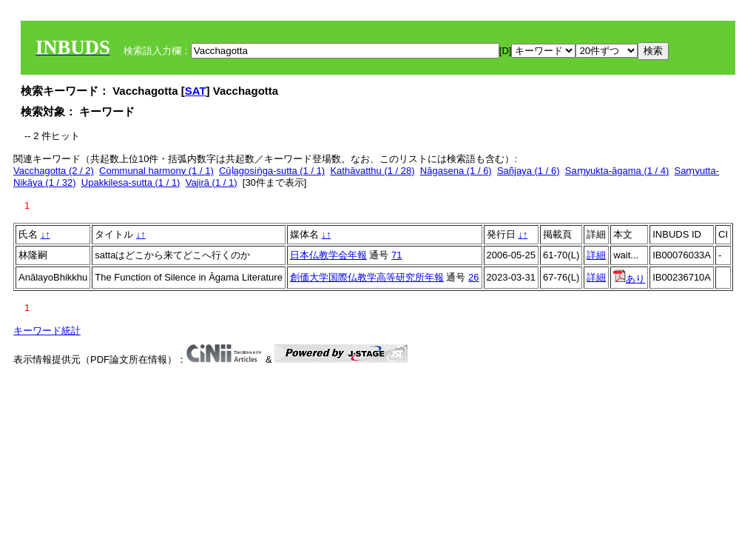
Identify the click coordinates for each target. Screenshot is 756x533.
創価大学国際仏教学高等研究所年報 (367, 277)
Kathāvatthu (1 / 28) (372, 171)
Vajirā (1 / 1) (212, 182)
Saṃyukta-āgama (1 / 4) (617, 171)
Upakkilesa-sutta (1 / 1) (131, 182)
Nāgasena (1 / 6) (456, 171)
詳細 (596, 255)
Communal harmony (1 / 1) (156, 171)
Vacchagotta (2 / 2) (54, 171)
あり (629, 279)
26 (473, 277)
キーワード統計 (47, 331)
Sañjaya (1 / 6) (529, 171)
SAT (196, 91)
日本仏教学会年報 (328, 255)
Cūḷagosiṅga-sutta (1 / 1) (272, 171)
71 (396, 255)
